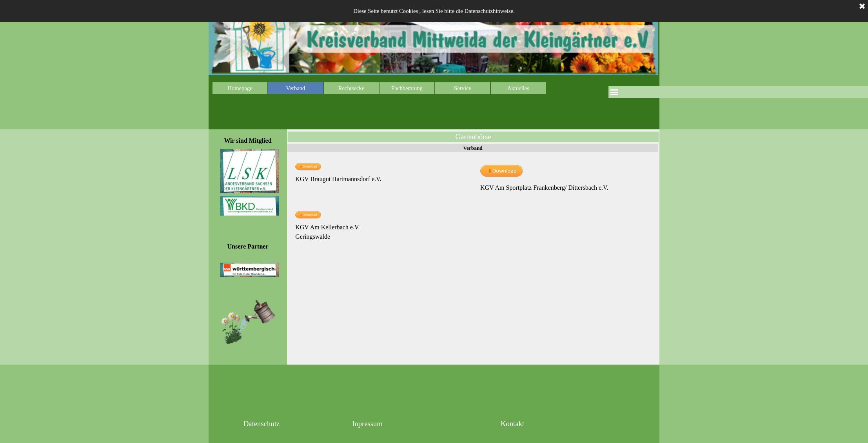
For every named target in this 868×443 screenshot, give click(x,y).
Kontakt (512, 424)
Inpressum (367, 424)
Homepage (240, 88)
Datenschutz (261, 424)
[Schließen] (862, 7)
